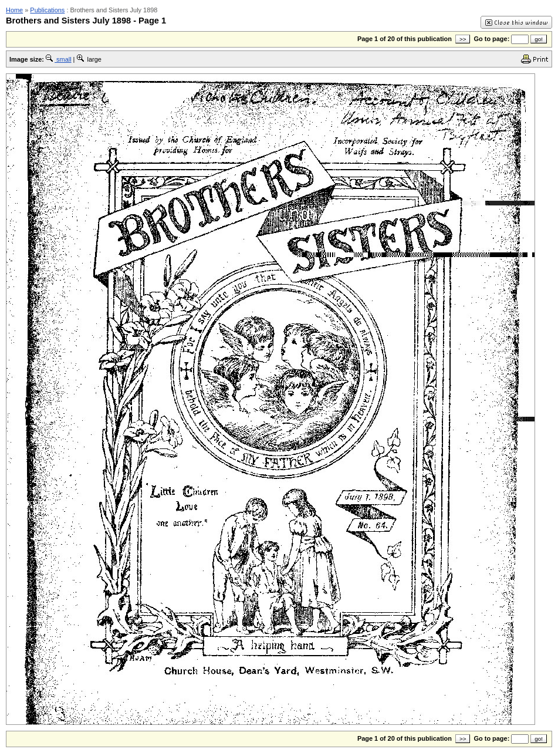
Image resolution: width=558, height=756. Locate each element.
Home (14, 10)
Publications (47, 10)
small (59, 59)
